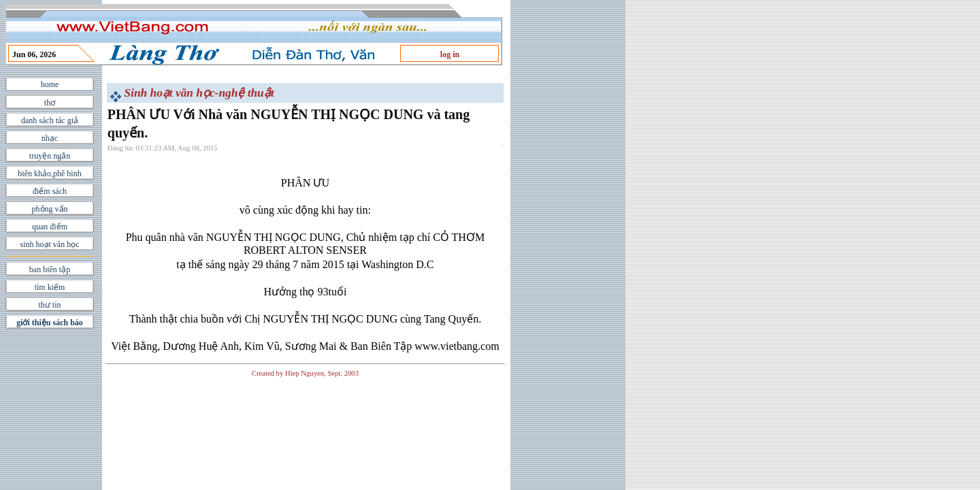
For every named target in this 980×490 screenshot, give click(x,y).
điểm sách (50, 191)
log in (450, 54)
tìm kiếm (50, 287)
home (50, 84)
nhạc (50, 138)
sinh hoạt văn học (50, 244)
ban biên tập (50, 269)
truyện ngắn (50, 156)
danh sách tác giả (50, 120)
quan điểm (50, 227)
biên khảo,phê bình (49, 174)
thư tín (49, 305)
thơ (50, 103)
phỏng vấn (50, 209)
